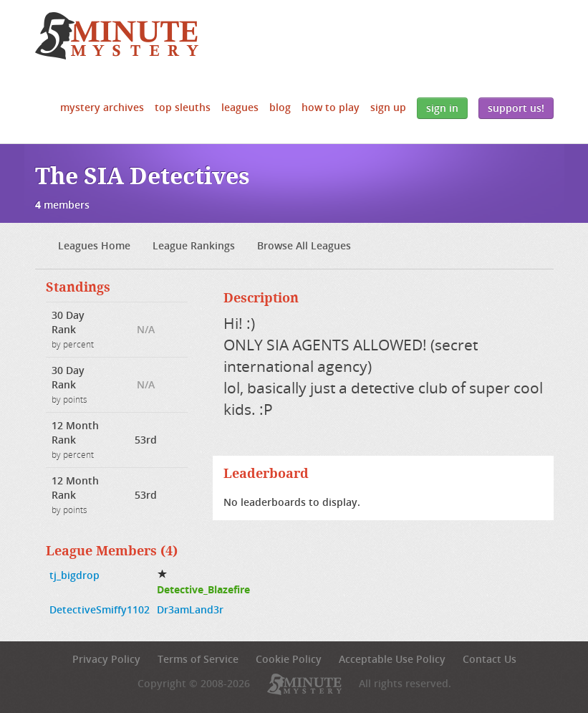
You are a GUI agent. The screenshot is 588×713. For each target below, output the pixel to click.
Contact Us (490, 659)
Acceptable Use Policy (392, 659)
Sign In (442, 108)
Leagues (240, 107)
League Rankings (194, 245)
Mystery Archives (102, 107)
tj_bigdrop (74, 575)
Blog (280, 107)
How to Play (331, 107)
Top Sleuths (183, 107)
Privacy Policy (106, 659)
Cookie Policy (289, 659)
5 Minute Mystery (117, 36)
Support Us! (516, 108)
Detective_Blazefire (203, 589)
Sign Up (388, 107)
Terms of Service (198, 659)
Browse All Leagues (304, 245)
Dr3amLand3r (190, 609)
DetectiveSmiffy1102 (100, 609)
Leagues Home (94, 245)
